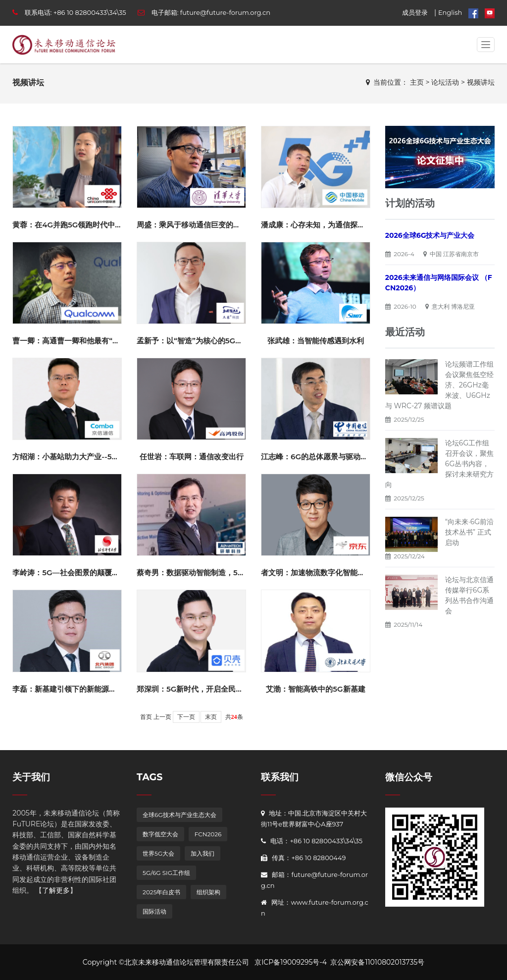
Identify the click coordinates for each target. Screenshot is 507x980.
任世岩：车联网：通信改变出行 (192, 457)
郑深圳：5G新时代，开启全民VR (192, 689)
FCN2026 (208, 834)
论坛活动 (445, 82)
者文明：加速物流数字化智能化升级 (320, 572)
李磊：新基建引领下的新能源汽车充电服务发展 (90, 689)
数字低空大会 (160, 834)
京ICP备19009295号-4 (291, 962)
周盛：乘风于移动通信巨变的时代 (192, 225)
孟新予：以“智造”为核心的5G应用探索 (201, 341)
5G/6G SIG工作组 (166, 873)
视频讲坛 (481, 82)
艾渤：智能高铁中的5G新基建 (315, 689)
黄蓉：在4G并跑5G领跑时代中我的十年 (78, 225)
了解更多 (56, 890)
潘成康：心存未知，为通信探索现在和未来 (331, 225)
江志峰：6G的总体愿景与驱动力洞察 (322, 457)
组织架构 (208, 892)
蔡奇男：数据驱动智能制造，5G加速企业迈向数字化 (223, 572)
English (450, 12)
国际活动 (154, 911)
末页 (211, 717)
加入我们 (203, 853)
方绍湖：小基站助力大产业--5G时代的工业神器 (91, 457)
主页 (417, 82)
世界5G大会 (158, 853)
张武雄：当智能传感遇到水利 (316, 341)
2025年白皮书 (161, 892)
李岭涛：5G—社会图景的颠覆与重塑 (73, 572)
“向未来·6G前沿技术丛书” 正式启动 (469, 532)
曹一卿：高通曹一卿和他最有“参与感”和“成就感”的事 (101, 341)
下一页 (186, 717)
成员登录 (415, 12)
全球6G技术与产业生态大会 (179, 815)
